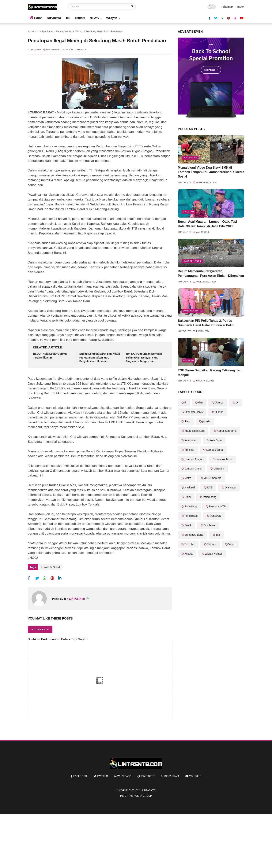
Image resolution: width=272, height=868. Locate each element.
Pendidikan (190, 158)
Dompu (219, 403)
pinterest (148, 775)
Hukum (219, 412)
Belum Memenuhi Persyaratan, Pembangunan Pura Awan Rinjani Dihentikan (211, 273)
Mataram (188, 212)
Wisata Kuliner (213, 554)
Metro (188, 478)
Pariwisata (191, 506)
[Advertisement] (114, 840)
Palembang (210, 497)
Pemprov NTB (217, 506)
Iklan (187, 421)
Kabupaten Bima (227, 431)
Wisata (189, 554)
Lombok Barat (45, 31)
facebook (80, 775)
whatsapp (124, 775)
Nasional (190, 487)
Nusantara (54, 18)
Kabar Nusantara (195, 431)
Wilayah (112, 18)
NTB (210, 487)
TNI (68, 18)
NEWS (94, 18)
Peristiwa (215, 516)
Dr (237, 403)
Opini (188, 497)
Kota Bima (216, 440)
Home (36, 18)
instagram (172, 775)
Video (232, 544)
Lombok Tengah (194, 459)
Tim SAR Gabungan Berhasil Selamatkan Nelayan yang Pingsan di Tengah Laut (144, 357)
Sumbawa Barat (193, 311)
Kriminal (189, 450)
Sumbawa (210, 525)
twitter (102, 775)
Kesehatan (191, 440)
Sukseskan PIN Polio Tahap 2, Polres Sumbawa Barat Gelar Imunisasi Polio (206, 323)
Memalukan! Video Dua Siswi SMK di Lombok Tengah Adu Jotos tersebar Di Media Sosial (211, 172)
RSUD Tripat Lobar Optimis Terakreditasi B (50, 356)
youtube (195, 775)
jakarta (206, 421)
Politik (188, 525)
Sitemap (227, 7)
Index (240, 7)
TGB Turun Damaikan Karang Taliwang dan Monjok (210, 373)
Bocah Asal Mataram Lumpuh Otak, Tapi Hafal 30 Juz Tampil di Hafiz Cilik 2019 (207, 224)
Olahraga (230, 487)
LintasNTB (149, 790)
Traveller (190, 544)
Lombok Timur (224, 459)
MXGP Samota (212, 478)
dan (200, 403)
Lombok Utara (192, 261)
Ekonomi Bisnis (194, 412)
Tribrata (80, 18)
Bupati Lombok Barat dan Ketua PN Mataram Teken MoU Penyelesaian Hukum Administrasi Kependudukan (100, 358)
